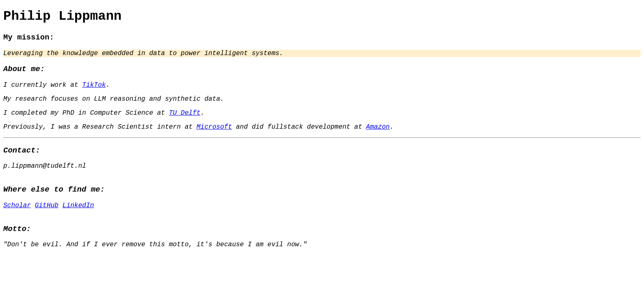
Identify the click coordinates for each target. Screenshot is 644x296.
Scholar (17, 225)
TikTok (94, 92)
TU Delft (185, 124)
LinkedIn (78, 225)
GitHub (47, 225)
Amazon (378, 139)
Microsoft (214, 139)
